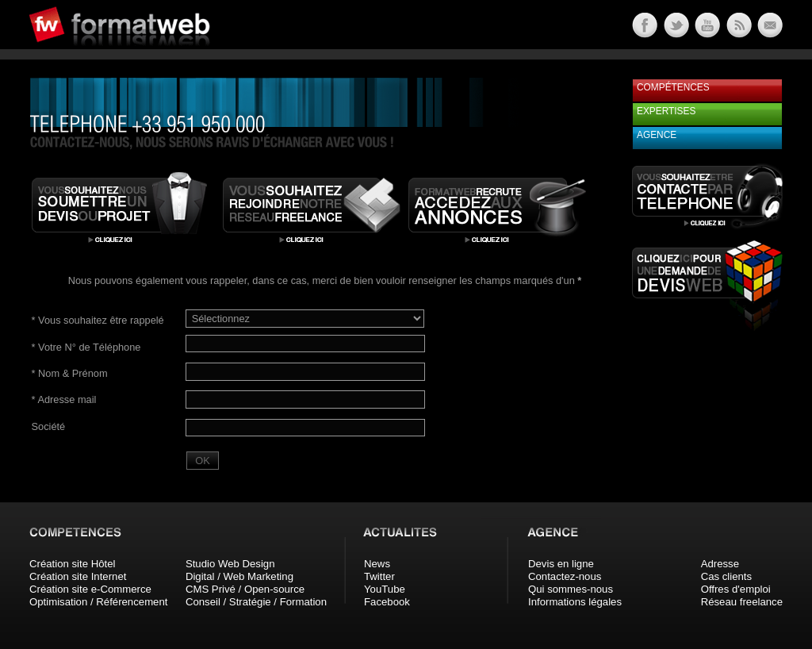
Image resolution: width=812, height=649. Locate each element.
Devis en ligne (561, 564)
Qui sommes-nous (571, 589)
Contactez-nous (565, 576)
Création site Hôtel (72, 564)
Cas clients (727, 576)
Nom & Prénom (70, 373)
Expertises (666, 111)
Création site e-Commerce (90, 589)
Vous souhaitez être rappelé (98, 320)
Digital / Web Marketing (239, 576)
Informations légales (575, 602)
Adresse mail (64, 399)
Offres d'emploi (736, 589)
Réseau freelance (742, 602)
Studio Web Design (230, 564)
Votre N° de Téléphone (86, 347)
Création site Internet (78, 576)
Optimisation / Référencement (98, 602)
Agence (657, 135)
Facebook (387, 602)
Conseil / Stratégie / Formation (256, 602)
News (377, 564)
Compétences (673, 87)
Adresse (720, 564)
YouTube (385, 589)
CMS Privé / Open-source (245, 589)
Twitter (379, 576)
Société (49, 426)
